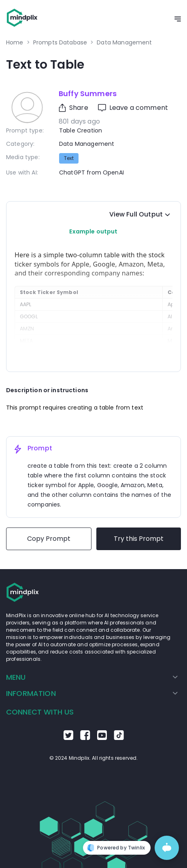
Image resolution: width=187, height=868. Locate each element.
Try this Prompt (139, 539)
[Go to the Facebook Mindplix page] (85, 738)
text (69, 158)
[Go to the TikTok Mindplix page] (119, 738)
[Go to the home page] (22, 19)
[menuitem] (92, 677)
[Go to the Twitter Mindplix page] (68, 738)
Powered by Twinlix (116, 848)
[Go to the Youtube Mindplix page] (102, 738)
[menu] (93, 685)
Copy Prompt (49, 539)
